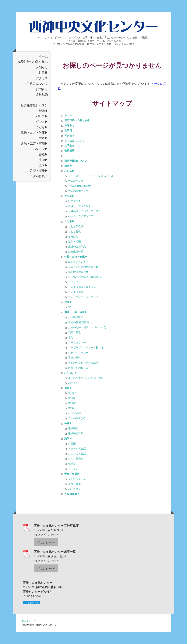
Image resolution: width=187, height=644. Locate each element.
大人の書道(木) (77, 430)
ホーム (43, 68)
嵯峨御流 (73, 440)
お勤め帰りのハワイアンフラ (85, 223)
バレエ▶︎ (42, 128)
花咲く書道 (74, 344)
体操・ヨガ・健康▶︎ (34, 144)
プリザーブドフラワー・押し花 (86, 359)
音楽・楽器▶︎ (39, 183)
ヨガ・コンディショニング (83, 309)
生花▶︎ (43, 172)
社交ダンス (74, 213)
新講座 (43, 123)
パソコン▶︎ (40, 161)
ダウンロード (46, 554)
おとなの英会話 (77, 465)
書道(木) (73, 415)
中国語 (72, 455)
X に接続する (31, 614)
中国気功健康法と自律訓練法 (85, 289)
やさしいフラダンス (80, 218)
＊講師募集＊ (39, 188)
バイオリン (74, 501)
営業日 (43, 85)
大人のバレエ (76, 193)
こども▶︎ (42, 139)
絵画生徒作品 (76, 263)
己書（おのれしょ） (80, 380)
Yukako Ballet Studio (80, 198)
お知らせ (42, 79)
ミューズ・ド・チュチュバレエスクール (91, 188)
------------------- (38, 112)
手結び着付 (74, 369)
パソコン (73, 395)
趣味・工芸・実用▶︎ (34, 155)
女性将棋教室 (76, 329)
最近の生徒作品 (77, 258)
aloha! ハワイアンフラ (81, 228)
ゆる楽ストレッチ (78, 274)
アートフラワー (77, 354)
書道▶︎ (43, 166)
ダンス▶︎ (42, 134)
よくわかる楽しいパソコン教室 (86, 390)
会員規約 (42, 106)
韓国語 (72, 476)
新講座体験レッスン (34, 117)
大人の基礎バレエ (78, 203)
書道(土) (73, 420)
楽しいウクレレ (77, 491)
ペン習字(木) (75, 425)
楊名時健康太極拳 (78, 284)
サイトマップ (29, 633)
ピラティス (74, 294)
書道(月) (73, 405)
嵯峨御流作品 (76, 445)
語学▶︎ (43, 177)
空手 (71, 319)
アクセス (42, 90)
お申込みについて (36, 95)
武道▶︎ (43, 150)
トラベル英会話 (77, 460)
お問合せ (42, 101)
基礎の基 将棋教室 (79, 334)
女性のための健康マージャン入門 (87, 339)
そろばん (73, 248)
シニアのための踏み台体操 (83, 279)
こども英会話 (76, 238)
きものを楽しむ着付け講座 (83, 375)
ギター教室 (74, 496)
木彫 (71, 349)
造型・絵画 (74, 253)
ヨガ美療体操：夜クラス (82, 299)
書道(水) (73, 410)
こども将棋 (74, 243)
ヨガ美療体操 (76, 304)
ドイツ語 (73, 481)
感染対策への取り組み (33, 74)
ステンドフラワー (78, 364)
